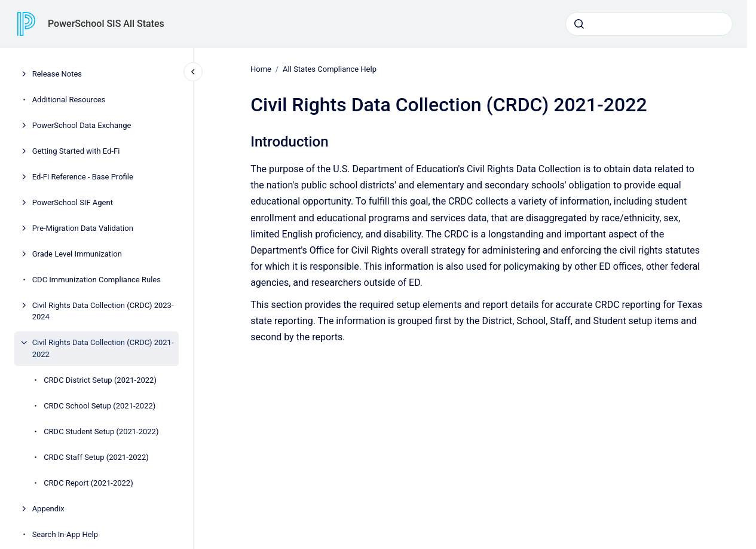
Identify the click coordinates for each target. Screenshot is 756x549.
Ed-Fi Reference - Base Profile (83, 177)
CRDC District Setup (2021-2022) (100, 380)
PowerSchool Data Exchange (82, 125)
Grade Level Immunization (77, 254)
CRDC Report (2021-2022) (88, 483)
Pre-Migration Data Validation (83, 228)
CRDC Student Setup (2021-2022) (101, 431)
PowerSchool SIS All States (106, 24)
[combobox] (649, 24)
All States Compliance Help (330, 69)
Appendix (48, 509)
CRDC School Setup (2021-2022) (100, 406)
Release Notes (57, 74)
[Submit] (579, 24)
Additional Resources (69, 100)
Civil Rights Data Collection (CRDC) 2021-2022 (103, 348)
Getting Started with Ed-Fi (76, 151)
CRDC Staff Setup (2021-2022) (96, 457)
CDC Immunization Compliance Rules (97, 280)
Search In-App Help (65, 534)
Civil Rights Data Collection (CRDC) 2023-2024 (103, 311)
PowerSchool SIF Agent (73, 202)
